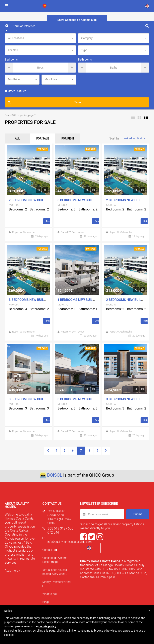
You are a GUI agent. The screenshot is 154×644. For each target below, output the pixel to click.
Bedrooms (11, 60)
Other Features (16, 91)
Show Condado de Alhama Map (77, 20)
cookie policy (47, 626)
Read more (12, 571)
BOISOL (55, 475)
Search (46, 102)
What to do (50, 594)
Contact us (50, 550)
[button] (90, 548)
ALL (17, 139)
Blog (46, 602)
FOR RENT (68, 139)
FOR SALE (43, 139)
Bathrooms (85, 60)
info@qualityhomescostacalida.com (70, 542)
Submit (138, 514)
